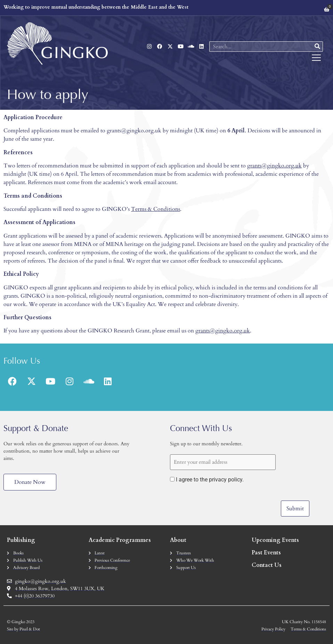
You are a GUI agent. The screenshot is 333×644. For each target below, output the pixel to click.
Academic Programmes (120, 540)
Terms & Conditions (156, 209)
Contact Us (267, 565)
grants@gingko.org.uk (274, 166)
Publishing (21, 540)
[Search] (317, 47)
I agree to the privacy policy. (210, 480)
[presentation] (223, 503)
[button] (316, 58)
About (178, 540)
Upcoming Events (275, 540)
